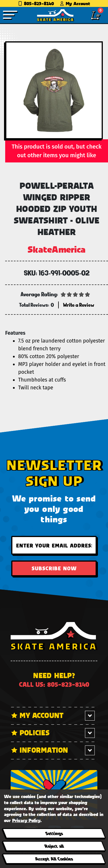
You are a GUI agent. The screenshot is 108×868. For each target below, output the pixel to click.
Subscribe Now (54, 568)
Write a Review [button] (79, 305)
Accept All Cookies (54, 859)
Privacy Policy (26, 820)
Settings (54, 833)
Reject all (54, 846)
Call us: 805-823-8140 (54, 684)
